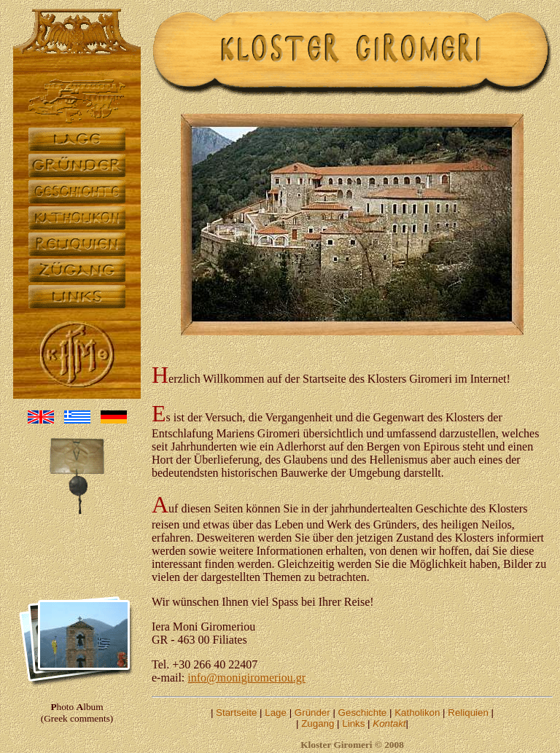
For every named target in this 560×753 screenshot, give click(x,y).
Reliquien (468, 713)
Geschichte (363, 713)
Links (353, 723)
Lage (276, 713)
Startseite (236, 713)
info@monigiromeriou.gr (246, 678)
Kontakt (389, 723)
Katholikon (417, 713)
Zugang (318, 723)
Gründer (312, 713)
